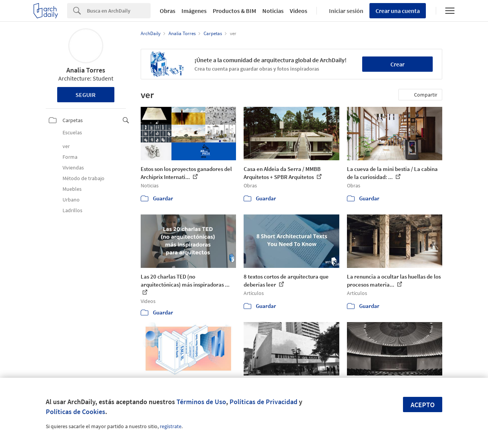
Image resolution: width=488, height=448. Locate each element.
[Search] (119, 11)
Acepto (423, 405)
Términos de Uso (201, 402)
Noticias (273, 11)
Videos (299, 11)
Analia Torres (86, 70)
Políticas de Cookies (75, 412)
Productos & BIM (234, 11)
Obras (168, 11)
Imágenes (194, 11)
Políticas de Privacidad (263, 402)
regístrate (171, 426)
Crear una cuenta (398, 11)
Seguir (86, 95)
